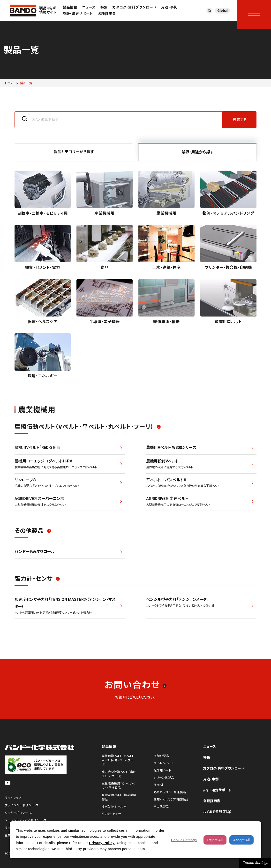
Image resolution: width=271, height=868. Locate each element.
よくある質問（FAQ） (218, 812)
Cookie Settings (255, 863)
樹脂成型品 (161, 756)
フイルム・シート (164, 763)
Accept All (241, 840)
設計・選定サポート (78, 14)
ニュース (89, 7)
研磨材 (158, 785)
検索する (240, 120)
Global (222, 11)
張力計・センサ (111, 814)
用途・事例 (169, 7)
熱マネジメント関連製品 (170, 792)
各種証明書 (107, 14)
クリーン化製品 (164, 778)
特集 (104, 7)
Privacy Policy (102, 843)
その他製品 (161, 807)
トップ (9, 83)
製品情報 (70, 7)
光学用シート (162, 770)
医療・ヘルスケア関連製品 (171, 800)
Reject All (215, 840)
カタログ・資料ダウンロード (134, 7)
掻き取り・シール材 (114, 807)
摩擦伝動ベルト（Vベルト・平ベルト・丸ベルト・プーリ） (119, 760)
